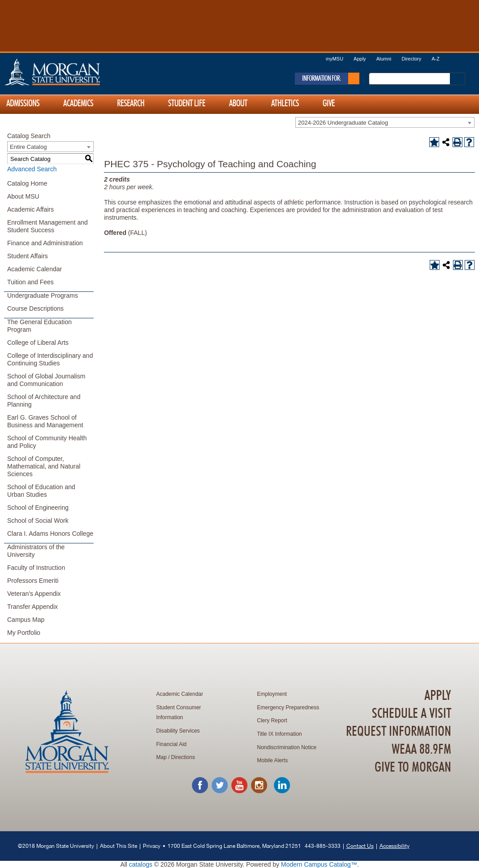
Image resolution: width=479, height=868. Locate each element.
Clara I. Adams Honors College (50, 534)
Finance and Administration (45, 243)
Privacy (152, 846)
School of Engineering (38, 508)
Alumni (384, 59)
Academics (78, 104)
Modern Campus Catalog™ (319, 864)
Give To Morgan (413, 768)
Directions (183, 757)
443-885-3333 (323, 846)
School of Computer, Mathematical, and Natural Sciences (44, 466)
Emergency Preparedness (288, 707)
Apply (360, 59)
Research (131, 104)
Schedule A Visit (412, 714)
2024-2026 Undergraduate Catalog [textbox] (343, 123)
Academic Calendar (35, 269)
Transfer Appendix (32, 607)
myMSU (334, 59)
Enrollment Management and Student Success (47, 226)
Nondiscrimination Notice (287, 747)
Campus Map (26, 620)
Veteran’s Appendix (34, 594)
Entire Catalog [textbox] (28, 147)
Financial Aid (172, 744)
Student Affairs (28, 256)
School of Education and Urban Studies (41, 491)
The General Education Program (39, 326)
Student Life (187, 104)
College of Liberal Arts (38, 343)
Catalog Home (27, 183)
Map (162, 757)
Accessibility (395, 846)
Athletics (285, 104)
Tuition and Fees (30, 282)
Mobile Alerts (273, 760)
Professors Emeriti (33, 581)
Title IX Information (280, 734)
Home (71, 72)
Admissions (23, 104)
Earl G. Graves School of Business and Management (45, 421)
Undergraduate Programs (43, 295)
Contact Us (360, 846)
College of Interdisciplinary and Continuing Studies (50, 359)
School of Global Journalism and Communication (46, 380)
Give (329, 104)
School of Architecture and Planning (44, 401)
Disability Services (178, 731)
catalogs (141, 864)
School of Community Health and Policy (47, 442)
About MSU (23, 196)
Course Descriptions (35, 308)
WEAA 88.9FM (421, 750)
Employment (272, 694)
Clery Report (272, 720)
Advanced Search (32, 169)
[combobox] (385, 122)
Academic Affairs (30, 209)
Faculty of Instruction (36, 568)
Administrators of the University (36, 551)
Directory (411, 59)
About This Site (119, 846)
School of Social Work (38, 521)
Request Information (399, 732)
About (238, 104)
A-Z (436, 59)
